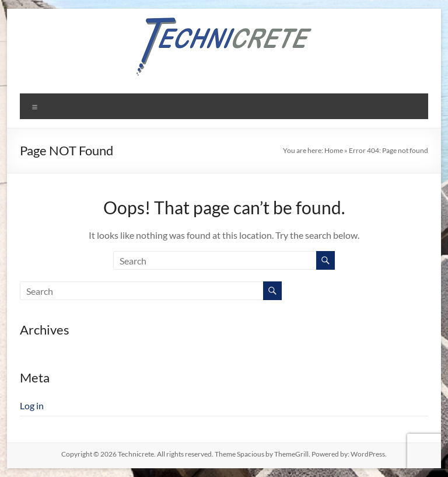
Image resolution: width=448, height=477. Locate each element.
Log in (32, 405)
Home (334, 150)
